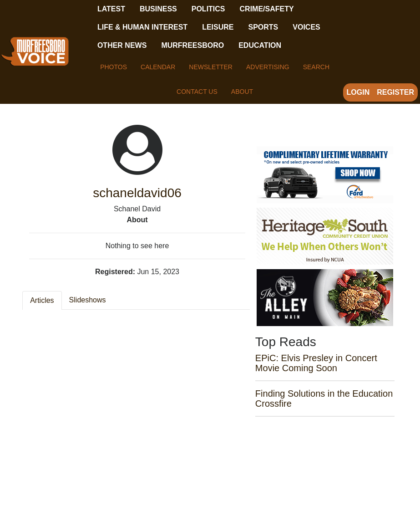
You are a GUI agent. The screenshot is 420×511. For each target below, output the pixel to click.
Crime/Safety (267, 9)
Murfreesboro (192, 45)
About (242, 92)
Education (260, 45)
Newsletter (211, 67)
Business (158, 9)
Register (395, 92)
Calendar (158, 67)
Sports (263, 27)
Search (316, 67)
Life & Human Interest (142, 27)
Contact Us (197, 92)
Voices (306, 27)
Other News (122, 45)
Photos (114, 67)
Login (358, 92)
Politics (208, 9)
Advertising (268, 67)
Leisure (218, 27)
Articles (42, 300)
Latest (111, 9)
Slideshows (88, 300)
